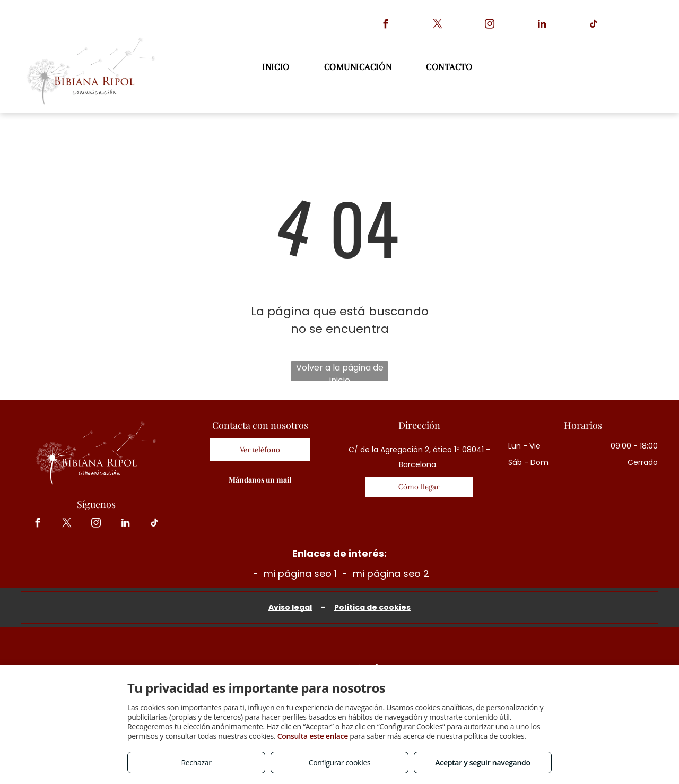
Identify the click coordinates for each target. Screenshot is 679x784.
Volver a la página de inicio (340, 371)
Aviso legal (290, 607)
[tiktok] (594, 25)
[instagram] (490, 25)
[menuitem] (277, 67)
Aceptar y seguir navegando (482, 763)
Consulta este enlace (313, 736)
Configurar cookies (340, 763)
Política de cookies (372, 607)
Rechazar (196, 763)
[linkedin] (542, 25)
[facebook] (386, 25)
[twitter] (438, 25)
